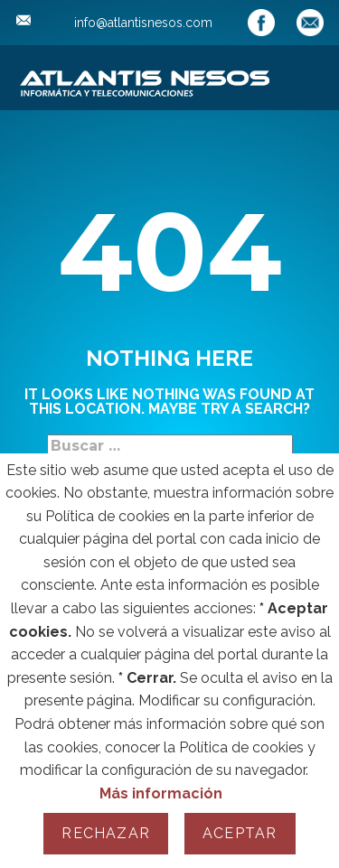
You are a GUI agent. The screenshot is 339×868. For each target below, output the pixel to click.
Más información (161, 793)
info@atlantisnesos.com (115, 23)
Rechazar (106, 833)
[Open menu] (306, 76)
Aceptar (240, 833)
